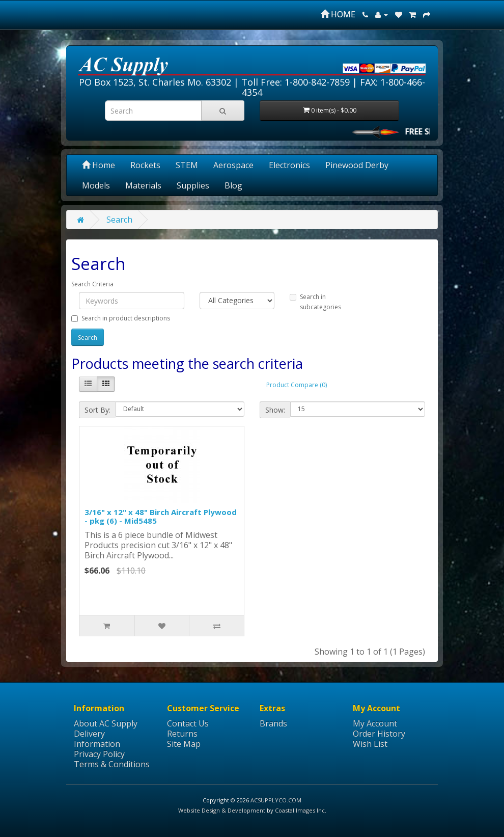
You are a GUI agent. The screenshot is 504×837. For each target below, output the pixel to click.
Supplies (193, 185)
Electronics (289, 165)
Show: (275, 410)
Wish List (370, 744)
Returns (182, 734)
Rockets (145, 165)
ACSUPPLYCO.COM (276, 800)
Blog (233, 185)
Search (119, 220)
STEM (187, 165)
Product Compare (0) (297, 385)
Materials (143, 185)
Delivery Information (97, 739)
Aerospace (233, 165)
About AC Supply (106, 723)
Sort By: (97, 410)
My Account (375, 723)
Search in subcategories (315, 302)
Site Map (184, 744)
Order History (379, 734)
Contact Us (188, 723)
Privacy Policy (99, 754)
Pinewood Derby (357, 165)
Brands (273, 723)
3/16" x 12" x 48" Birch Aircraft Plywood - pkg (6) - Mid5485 (161, 516)
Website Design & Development (222, 810)
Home (99, 165)
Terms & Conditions (112, 764)
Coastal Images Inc (300, 810)
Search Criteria (92, 284)
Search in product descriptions (121, 318)
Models (96, 185)
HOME (338, 14)
